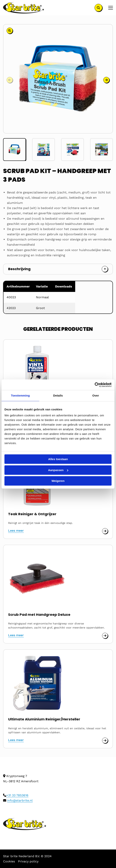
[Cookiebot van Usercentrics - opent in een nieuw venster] (95, 385)
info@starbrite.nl (20, 800)
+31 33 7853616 (17, 795)
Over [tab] (96, 395)
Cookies (9, 861)
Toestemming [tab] (20, 395)
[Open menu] (109, 8)
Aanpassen (58, 470)
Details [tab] (58, 395)
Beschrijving (19, 269)
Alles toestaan (58, 459)
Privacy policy (28, 861)
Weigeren (58, 481)
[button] (106, 80)
